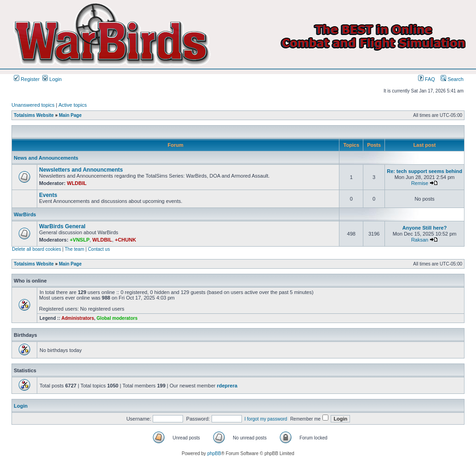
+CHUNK (126, 240)
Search (452, 79)
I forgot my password (266, 419)
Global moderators (117, 318)
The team (75, 249)
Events (48, 195)
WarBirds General (62, 226)
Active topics (73, 105)
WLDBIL (77, 183)
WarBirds (25, 214)
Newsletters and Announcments (81, 170)
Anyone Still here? (425, 228)
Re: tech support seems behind (424, 171)
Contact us (99, 249)
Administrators (77, 318)
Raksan (420, 240)
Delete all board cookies (37, 249)
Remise (420, 183)
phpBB (214, 453)
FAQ (427, 79)
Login (52, 79)
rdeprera (227, 386)
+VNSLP (80, 240)
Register (27, 79)
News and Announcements (46, 158)
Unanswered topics (33, 105)
